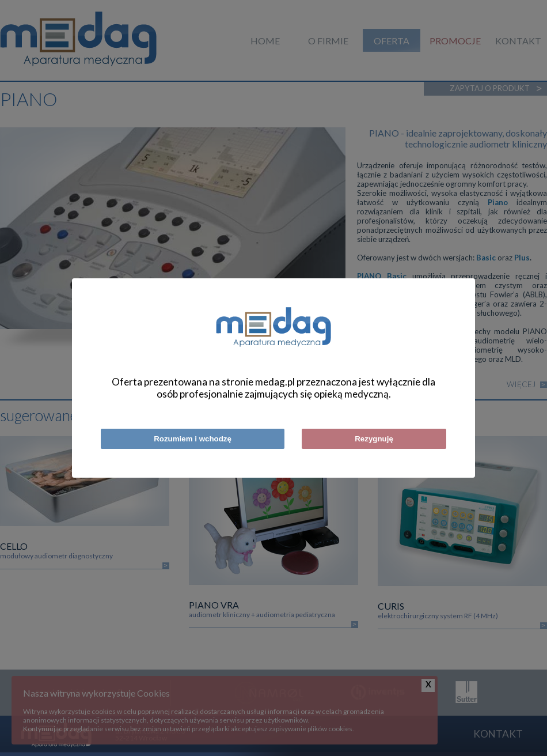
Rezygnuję (374, 439)
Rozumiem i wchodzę (193, 439)
